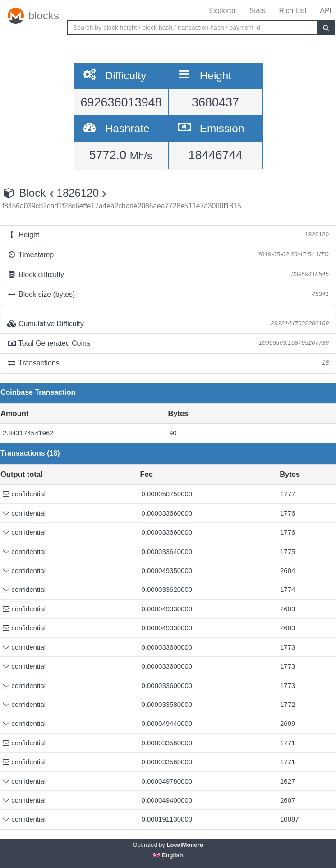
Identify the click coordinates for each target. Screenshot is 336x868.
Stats (257, 11)
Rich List (292, 11)
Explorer (222, 11)
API (326, 11)
